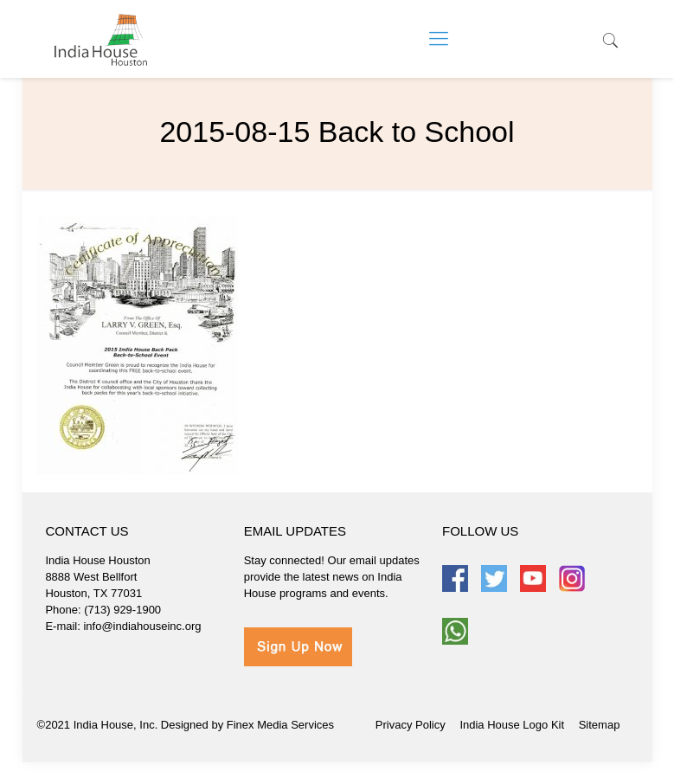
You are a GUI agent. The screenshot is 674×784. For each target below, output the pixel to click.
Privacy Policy (411, 725)
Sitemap (600, 725)
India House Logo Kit (512, 725)
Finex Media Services (280, 725)
